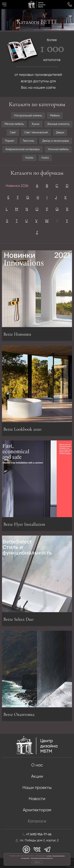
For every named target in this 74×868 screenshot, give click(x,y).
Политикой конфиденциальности (42, 858)
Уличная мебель (58, 149)
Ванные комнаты (58, 124)
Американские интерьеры (23, 149)
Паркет (10, 141)
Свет (13, 133)
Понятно (37, 862)
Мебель (55, 116)
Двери (60, 133)
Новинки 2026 (17, 186)
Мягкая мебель (14, 124)
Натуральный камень (28, 116)
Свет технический (36, 133)
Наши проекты (37, 788)
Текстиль (28, 141)
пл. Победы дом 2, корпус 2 (39, 840)
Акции (37, 776)
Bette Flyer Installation (24, 525)
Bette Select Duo (18, 619)
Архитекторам (37, 810)
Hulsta (29, 158)
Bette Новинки (17, 334)
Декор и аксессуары (56, 141)
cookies (49, 856)
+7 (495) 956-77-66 (39, 835)
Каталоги (37, 821)
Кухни (36, 124)
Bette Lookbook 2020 (22, 429)
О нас (37, 765)
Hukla (45, 158)
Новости (37, 799)
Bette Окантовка (19, 715)
